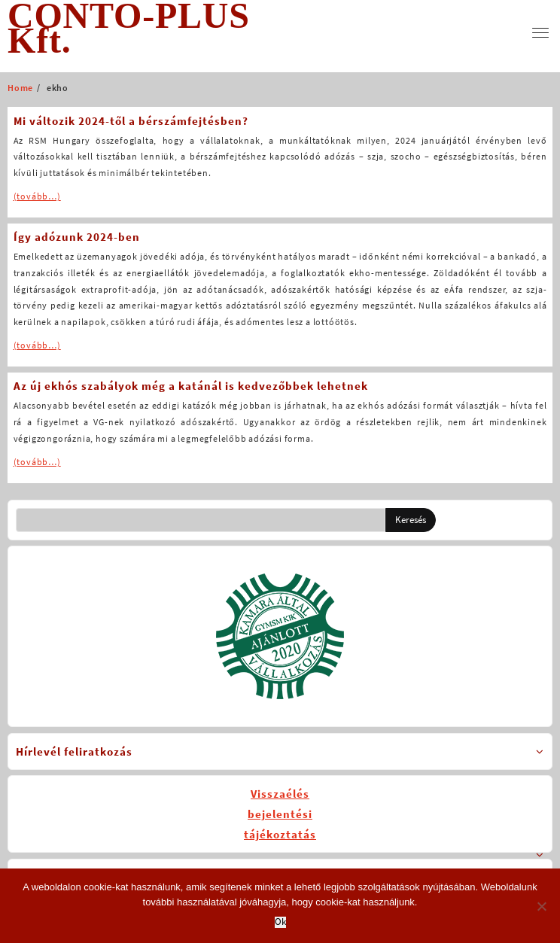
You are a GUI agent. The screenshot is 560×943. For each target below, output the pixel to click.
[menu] (540, 33)
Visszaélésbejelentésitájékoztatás (280, 814)
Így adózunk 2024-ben (77, 237)
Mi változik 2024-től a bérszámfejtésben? (131, 121)
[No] (541, 906)
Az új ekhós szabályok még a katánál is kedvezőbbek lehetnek (191, 386)
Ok (280, 922)
